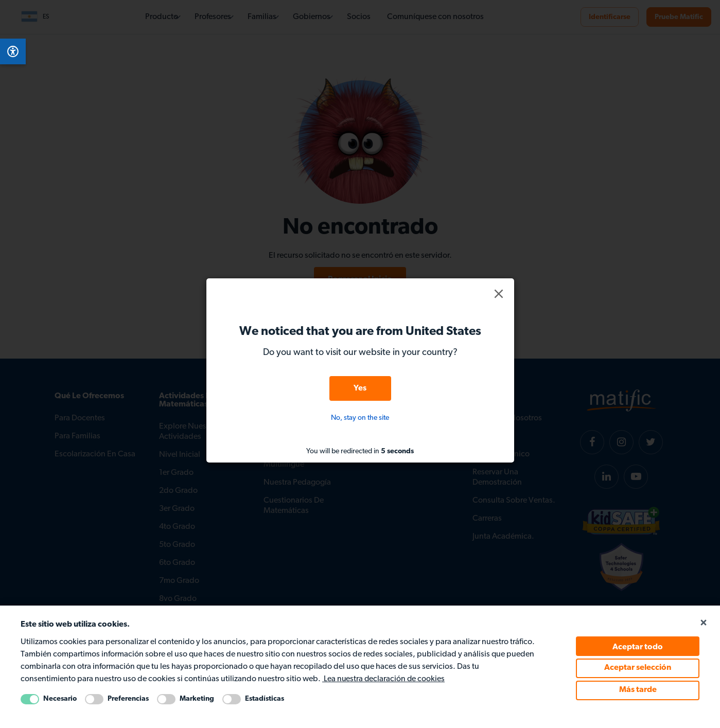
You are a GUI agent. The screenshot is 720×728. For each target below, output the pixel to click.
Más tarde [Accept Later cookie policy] (638, 690)
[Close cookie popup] (703, 624)
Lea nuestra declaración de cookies (384, 680)
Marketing (197, 699)
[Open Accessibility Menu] (13, 51)
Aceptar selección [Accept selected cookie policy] (638, 668)
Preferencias (128, 699)
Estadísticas (265, 699)
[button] (499, 294)
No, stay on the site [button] (360, 418)
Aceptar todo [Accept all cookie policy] (638, 647)
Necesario (60, 699)
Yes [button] (360, 388)
